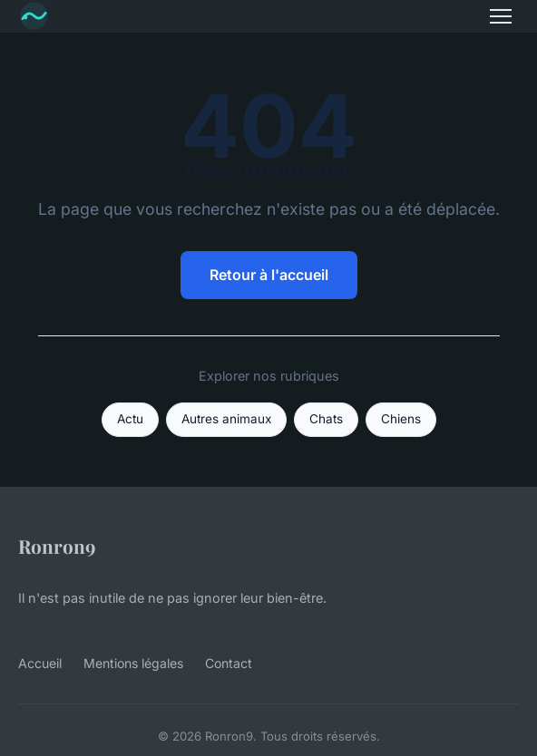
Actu (130, 419)
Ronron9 (57, 546)
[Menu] (501, 16)
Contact (229, 663)
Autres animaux (226, 419)
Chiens (401, 419)
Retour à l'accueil (269, 275)
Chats (326, 419)
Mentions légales (133, 663)
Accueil (40, 663)
